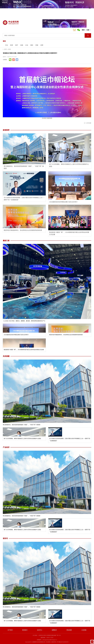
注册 (88, 30)
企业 (27, 45)
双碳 (37, 45)
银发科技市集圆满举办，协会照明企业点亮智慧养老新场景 (66, 335)
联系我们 (25, 630)
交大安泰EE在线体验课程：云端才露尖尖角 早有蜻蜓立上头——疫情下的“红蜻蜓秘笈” (70, 440)
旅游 (12, 45)
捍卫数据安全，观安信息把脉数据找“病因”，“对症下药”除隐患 (22, 425)
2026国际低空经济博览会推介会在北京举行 (16, 335)
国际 (32, 45)
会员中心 (40, 630)
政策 (42, 45)
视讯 (10, 49)
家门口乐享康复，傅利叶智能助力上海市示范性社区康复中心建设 (22, 438)
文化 (7, 45)
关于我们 (10, 630)
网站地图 (69, 630)
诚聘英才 (54, 630)
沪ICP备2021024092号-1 (63, 642)
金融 (22, 45)
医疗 (17, 45)
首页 (6, 49)
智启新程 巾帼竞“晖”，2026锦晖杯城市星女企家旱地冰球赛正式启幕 (24, 350)
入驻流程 (84, 630)
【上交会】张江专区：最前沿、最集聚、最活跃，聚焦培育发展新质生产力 (24, 321)
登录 (83, 30)
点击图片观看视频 (47, 93)
